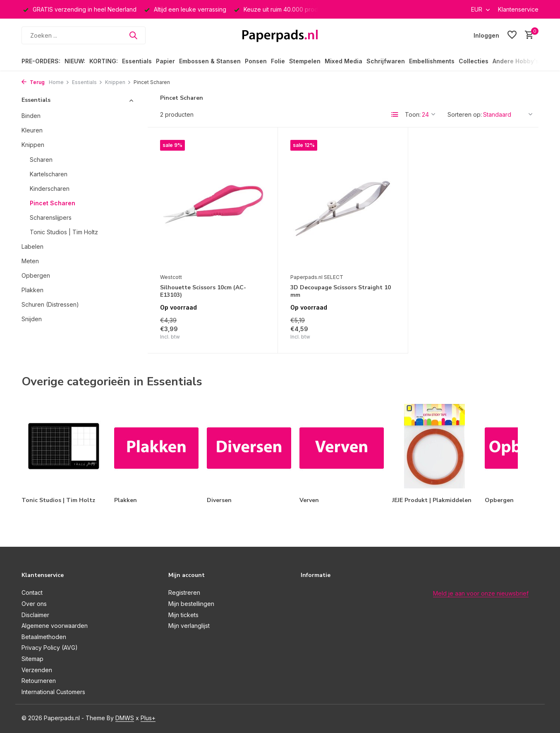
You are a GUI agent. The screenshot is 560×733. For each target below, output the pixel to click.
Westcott (171, 277)
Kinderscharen (50, 189)
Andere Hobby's (516, 61)
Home (59, 82)
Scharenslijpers (51, 217)
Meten (30, 261)
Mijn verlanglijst (189, 626)
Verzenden (37, 670)
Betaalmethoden (44, 637)
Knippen (118, 82)
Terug (33, 82)
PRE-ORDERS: (41, 61)
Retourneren (39, 681)
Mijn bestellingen (191, 604)
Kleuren (32, 130)
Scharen (41, 160)
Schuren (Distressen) (50, 304)
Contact (32, 592)
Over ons (34, 604)
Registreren (184, 592)
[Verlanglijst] (512, 35)
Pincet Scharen (53, 203)
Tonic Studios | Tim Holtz (64, 232)
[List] (395, 115)
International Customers (53, 692)
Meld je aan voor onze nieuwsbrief (481, 593)
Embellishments (432, 61)
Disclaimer (35, 615)
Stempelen (305, 61)
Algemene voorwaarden (55, 626)
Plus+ (148, 718)
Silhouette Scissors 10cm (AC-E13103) (203, 291)
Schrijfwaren (386, 61)
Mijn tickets (183, 615)
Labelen (32, 246)
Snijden (32, 319)
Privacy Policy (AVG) (50, 648)
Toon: (413, 114)
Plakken (32, 290)
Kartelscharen (49, 174)
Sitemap (32, 659)
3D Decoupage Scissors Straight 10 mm (341, 291)
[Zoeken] (84, 35)
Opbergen (36, 275)
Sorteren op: (465, 114)
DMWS (125, 718)
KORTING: (104, 61)
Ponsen (256, 61)
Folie (278, 61)
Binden (31, 116)
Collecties (474, 61)
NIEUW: (75, 61)
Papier (165, 61)
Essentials (137, 61)
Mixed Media (343, 61)
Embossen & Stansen (210, 61)
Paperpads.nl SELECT (317, 277)
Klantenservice (518, 9)
